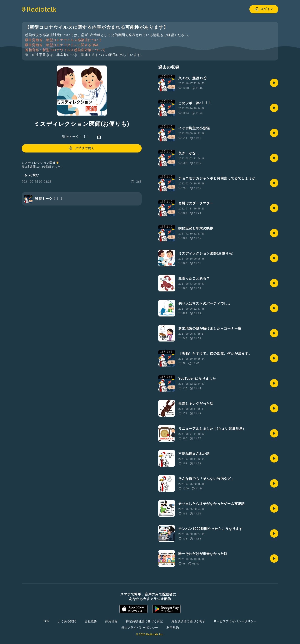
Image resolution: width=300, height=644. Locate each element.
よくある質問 (67, 621)
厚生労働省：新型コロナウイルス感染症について (64, 40)
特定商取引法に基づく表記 (144, 621)
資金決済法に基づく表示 (188, 621)
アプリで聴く (81, 148)
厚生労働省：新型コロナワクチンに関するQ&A (62, 45)
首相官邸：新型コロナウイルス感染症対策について (65, 50)
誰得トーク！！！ (76, 137)
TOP (46, 621)
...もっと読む (30, 175)
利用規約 (173, 628)
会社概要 (91, 621)
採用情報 (111, 621)
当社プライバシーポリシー (140, 628)
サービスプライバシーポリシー (235, 621)
